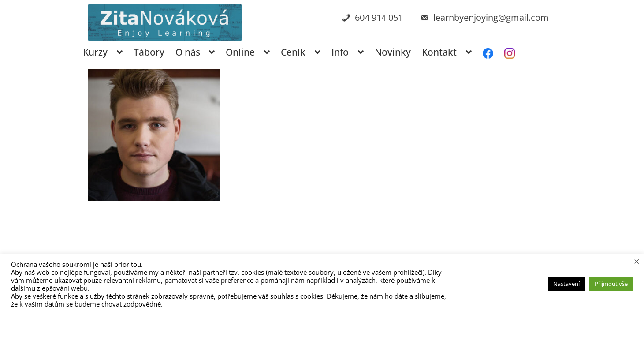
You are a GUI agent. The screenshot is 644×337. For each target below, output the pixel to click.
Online (240, 52)
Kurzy (95, 52)
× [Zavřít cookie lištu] (637, 261)
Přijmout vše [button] (611, 284)
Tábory (149, 52)
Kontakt (439, 52)
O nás (188, 52)
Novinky (393, 52)
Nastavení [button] (566, 284)
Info (340, 52)
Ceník (293, 52)
